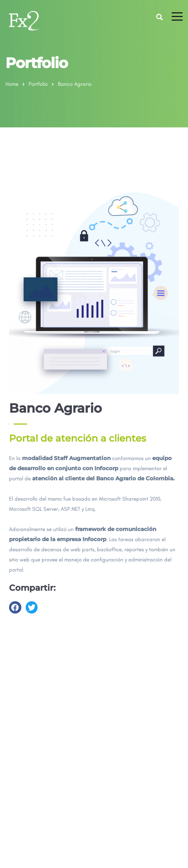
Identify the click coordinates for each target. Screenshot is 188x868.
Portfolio (38, 84)
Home (12, 84)
